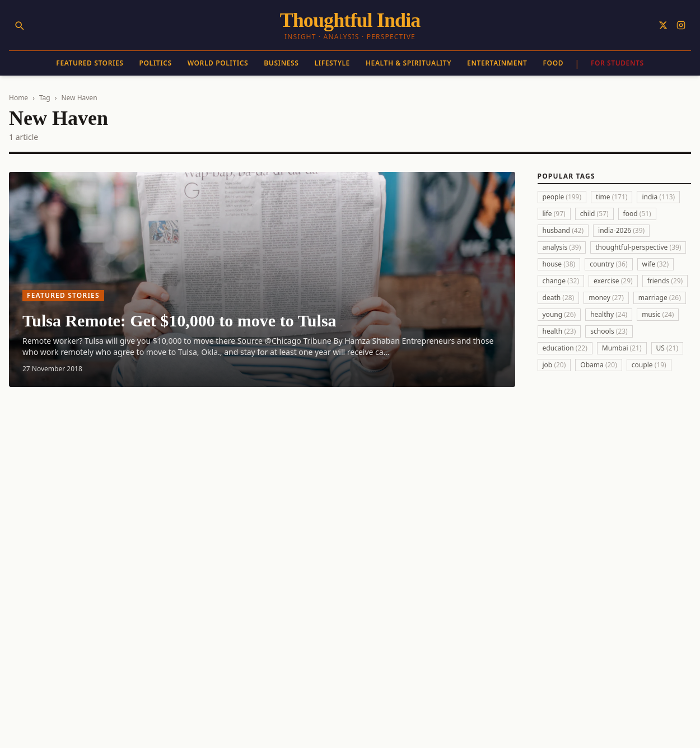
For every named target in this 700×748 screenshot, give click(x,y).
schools (609, 331)
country (608, 264)
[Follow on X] (663, 25)
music (658, 314)
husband (563, 230)
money (606, 298)
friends (665, 281)
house (559, 264)
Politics (156, 63)
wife (656, 264)
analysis (562, 247)
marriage (660, 298)
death (559, 298)
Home (18, 98)
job (554, 365)
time (612, 197)
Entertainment (497, 63)
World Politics (218, 63)
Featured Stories (90, 63)
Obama (599, 365)
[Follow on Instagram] (681, 25)
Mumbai (622, 348)
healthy (609, 314)
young (559, 314)
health (559, 331)
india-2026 (621, 230)
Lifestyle (332, 63)
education (565, 348)
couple (649, 365)
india (658, 197)
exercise (613, 281)
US (667, 348)
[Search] (19, 25)
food (637, 214)
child (594, 214)
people (562, 197)
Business (281, 63)
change (561, 281)
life (554, 214)
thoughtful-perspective (638, 247)
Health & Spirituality (409, 63)
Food (554, 63)
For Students (617, 63)
